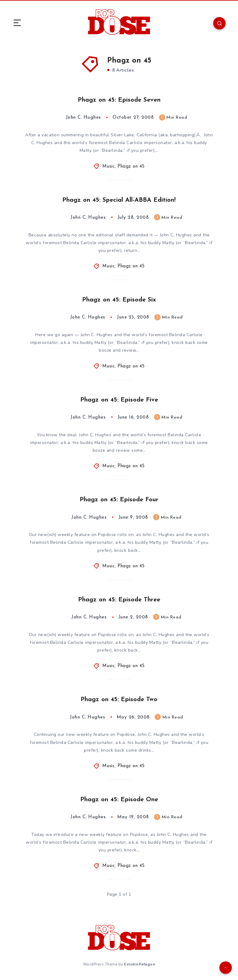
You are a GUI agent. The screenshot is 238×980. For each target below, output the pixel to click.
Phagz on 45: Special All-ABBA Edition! (119, 200)
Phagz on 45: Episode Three (119, 600)
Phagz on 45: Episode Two (119, 700)
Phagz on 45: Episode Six (119, 300)
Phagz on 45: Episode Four (119, 500)
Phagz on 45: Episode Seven (119, 100)
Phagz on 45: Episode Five (119, 400)
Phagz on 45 (131, 167)
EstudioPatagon (139, 964)
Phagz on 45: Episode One (119, 800)
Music (109, 167)
